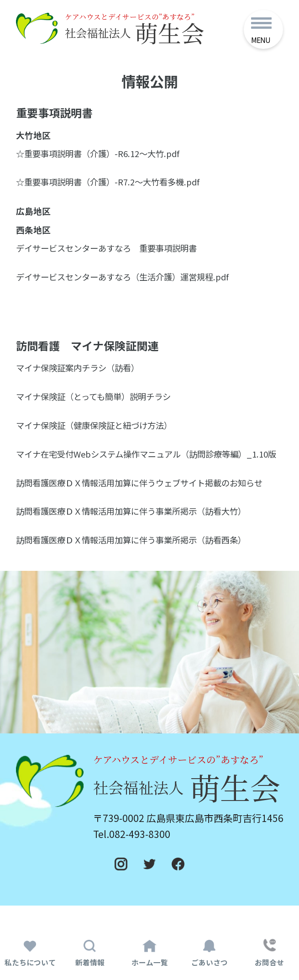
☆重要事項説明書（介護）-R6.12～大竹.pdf (102, 159)
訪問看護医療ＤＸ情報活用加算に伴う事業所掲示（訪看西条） (137, 558)
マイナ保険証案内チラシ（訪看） (81, 374)
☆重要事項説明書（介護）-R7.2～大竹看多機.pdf (113, 188)
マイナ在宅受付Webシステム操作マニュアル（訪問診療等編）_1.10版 (149, 466)
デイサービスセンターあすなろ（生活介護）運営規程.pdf (128, 283)
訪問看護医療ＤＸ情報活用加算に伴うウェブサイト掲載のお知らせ (146, 501)
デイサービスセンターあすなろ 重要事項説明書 (111, 254)
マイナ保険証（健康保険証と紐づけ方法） (98, 431)
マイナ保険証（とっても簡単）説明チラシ (98, 402)
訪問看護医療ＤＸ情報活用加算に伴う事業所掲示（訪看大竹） (137, 530)
